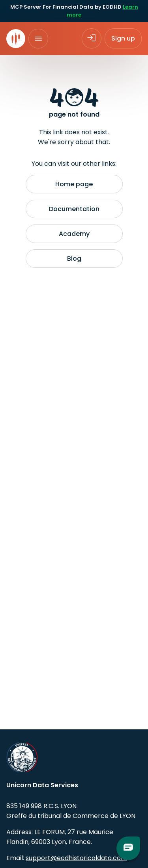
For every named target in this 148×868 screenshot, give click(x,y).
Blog (74, 259)
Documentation (74, 209)
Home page (74, 184)
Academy (74, 234)
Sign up (123, 38)
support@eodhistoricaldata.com (76, 858)
